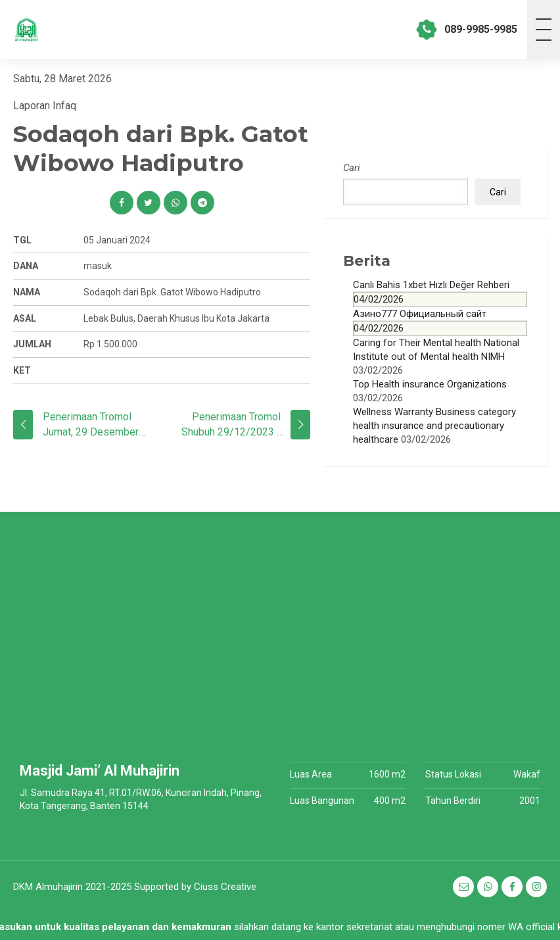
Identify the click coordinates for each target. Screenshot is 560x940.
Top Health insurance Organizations (430, 383)
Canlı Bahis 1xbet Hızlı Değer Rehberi (440, 292)
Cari (352, 168)
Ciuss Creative (225, 887)
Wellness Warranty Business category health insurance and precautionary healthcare (434, 425)
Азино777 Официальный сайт (440, 321)
